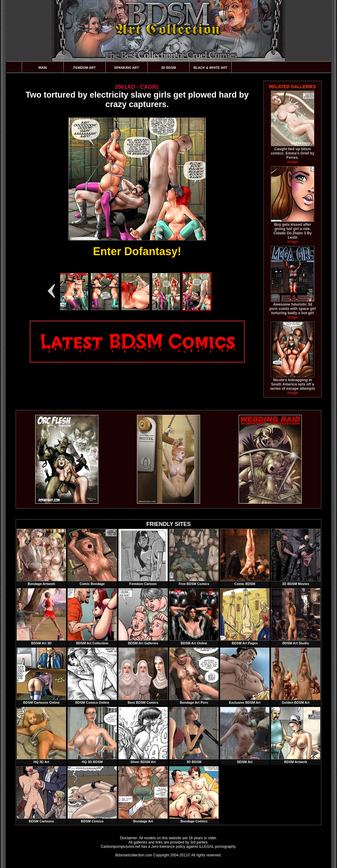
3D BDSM (169, 68)
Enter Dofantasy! (137, 251)
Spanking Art (127, 68)
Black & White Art (210, 68)
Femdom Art (85, 68)
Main (43, 68)
